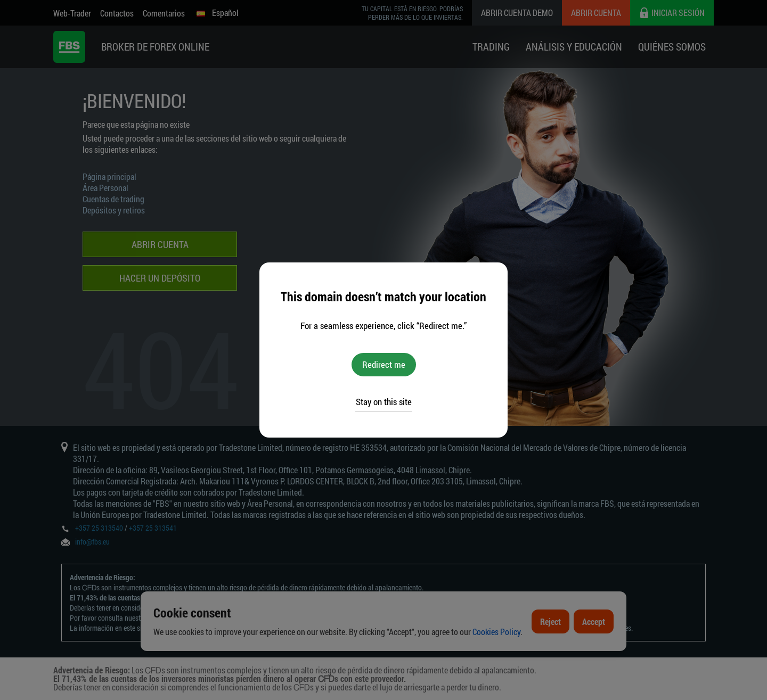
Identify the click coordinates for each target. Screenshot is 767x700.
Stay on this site (384, 402)
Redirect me (384, 364)
